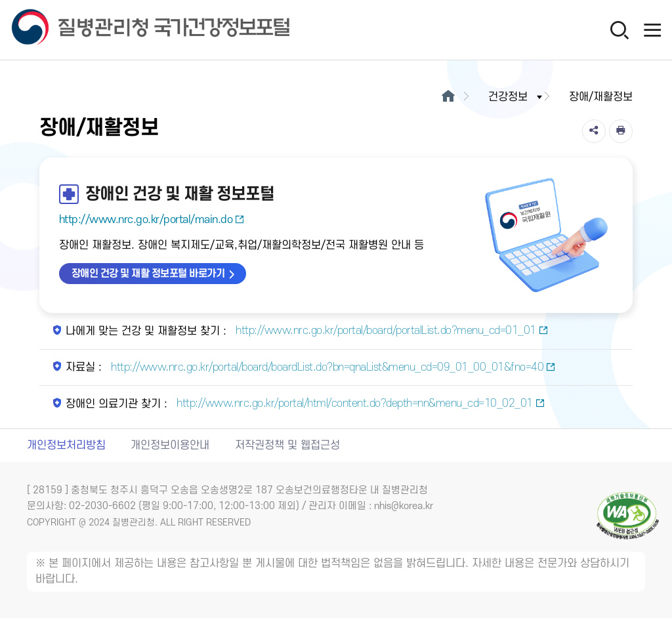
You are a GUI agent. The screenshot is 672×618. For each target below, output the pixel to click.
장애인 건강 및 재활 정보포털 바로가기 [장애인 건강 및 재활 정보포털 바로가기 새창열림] (148, 274)
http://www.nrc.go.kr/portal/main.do (152, 220)
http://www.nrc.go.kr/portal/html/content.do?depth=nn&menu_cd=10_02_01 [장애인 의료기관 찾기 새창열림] (360, 403)
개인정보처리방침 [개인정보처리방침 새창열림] (66, 445)
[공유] (594, 131)
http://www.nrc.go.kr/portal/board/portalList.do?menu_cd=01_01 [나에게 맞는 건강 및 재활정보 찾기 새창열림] (391, 331)
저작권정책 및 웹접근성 (287, 445)
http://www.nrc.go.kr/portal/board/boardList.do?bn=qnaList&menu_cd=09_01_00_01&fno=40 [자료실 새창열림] (332, 367)
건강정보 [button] (516, 97)
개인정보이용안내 (170, 445)
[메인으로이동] (448, 97)
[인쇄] (621, 131)
